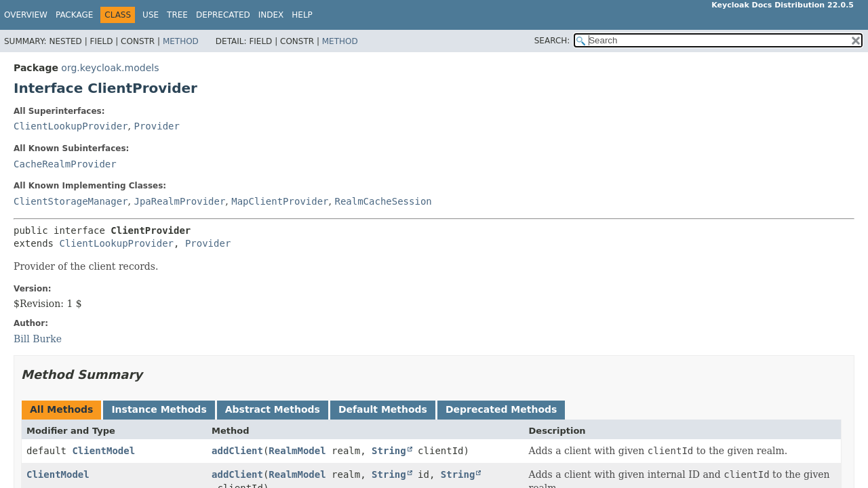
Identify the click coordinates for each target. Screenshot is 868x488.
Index (271, 15)
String (389, 451)
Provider (156, 126)
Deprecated (223, 15)
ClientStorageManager (71, 201)
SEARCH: (552, 41)
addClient (237, 451)
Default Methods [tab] (383, 409)
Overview (26, 15)
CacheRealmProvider (65, 164)
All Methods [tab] (61, 409)
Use (151, 15)
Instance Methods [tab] (159, 409)
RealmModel (297, 451)
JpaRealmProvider (179, 201)
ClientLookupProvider (71, 126)
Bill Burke (38, 339)
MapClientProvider (280, 201)
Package (74, 15)
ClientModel (103, 451)
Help (302, 15)
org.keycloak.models (110, 68)
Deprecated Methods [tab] (501, 409)
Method (181, 41)
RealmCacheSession (383, 201)
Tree (177, 15)
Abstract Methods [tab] (273, 409)
